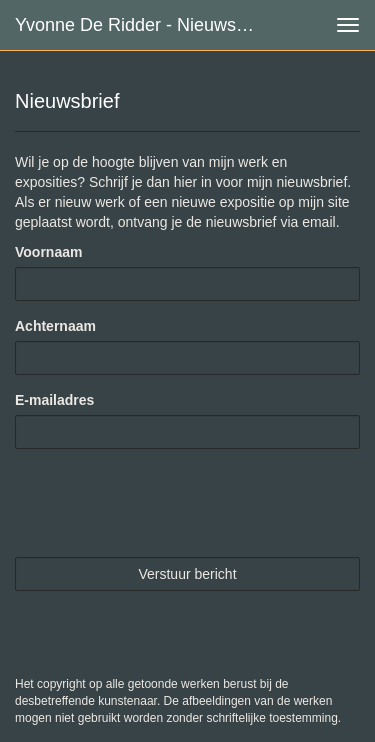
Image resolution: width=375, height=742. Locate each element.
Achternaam (55, 326)
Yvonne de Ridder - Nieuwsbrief (143, 25)
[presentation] (167, 503)
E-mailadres (54, 400)
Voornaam (48, 252)
